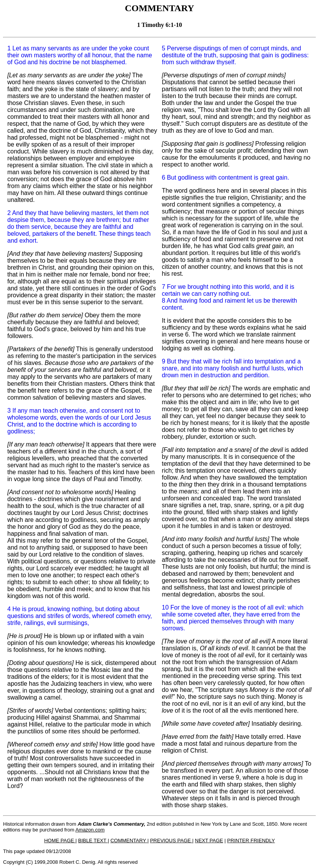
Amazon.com (90, 830)
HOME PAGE (60, 841)
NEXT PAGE (209, 841)
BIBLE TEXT (93, 841)
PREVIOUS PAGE (171, 841)
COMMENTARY (129, 841)
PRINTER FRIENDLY (251, 841)
